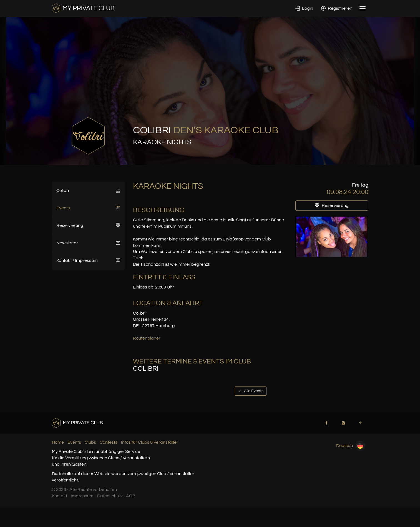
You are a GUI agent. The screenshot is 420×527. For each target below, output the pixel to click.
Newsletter (88, 243)
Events (88, 208)
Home (58, 442)
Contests (109, 442)
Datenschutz (110, 496)
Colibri (88, 190)
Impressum (82, 496)
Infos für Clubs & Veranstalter (150, 442)
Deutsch (350, 446)
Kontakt (60, 496)
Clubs (90, 442)
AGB (131, 496)
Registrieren (337, 8)
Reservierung (88, 225)
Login (304, 8)
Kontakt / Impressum (88, 260)
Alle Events (251, 391)
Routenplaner (147, 338)
